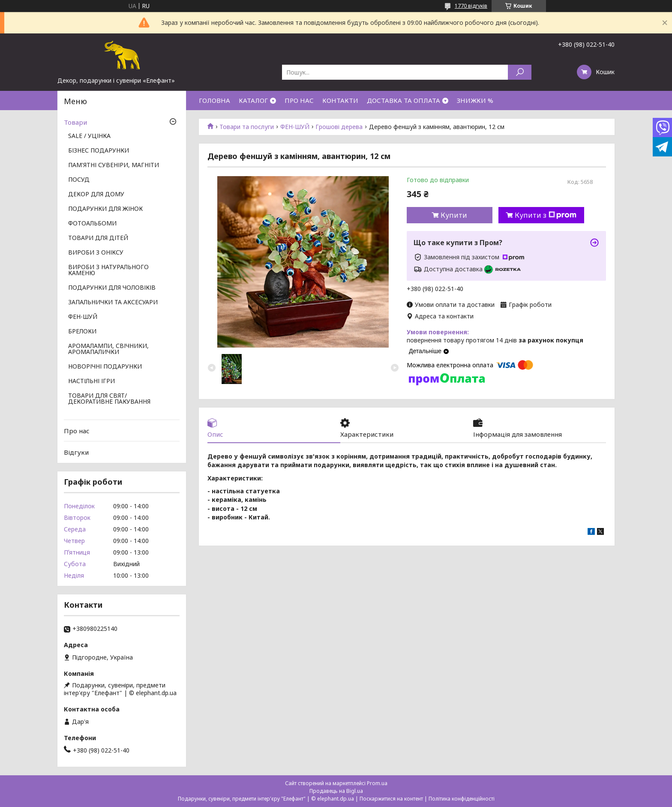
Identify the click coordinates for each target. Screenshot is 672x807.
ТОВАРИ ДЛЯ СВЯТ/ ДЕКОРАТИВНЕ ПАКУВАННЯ (109, 399)
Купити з (546, 215)
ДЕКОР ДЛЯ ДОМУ (96, 195)
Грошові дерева (339, 127)
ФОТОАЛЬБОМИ (92, 224)
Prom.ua (377, 783)
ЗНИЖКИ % (475, 100)
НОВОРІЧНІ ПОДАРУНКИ (105, 367)
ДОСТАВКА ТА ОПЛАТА (403, 100)
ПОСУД (79, 180)
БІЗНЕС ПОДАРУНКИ (99, 151)
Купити (454, 215)
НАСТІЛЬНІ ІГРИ (91, 381)
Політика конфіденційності (462, 799)
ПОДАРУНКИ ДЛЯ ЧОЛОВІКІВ (112, 288)
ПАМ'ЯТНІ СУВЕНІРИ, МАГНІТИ (114, 165)
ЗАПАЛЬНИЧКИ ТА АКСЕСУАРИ (113, 303)
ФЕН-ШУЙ (295, 127)
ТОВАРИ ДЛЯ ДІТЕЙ (98, 238)
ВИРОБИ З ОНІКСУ (96, 253)
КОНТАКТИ (340, 100)
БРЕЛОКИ (82, 332)
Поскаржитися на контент (391, 799)
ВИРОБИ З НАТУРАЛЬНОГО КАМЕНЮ (108, 270)
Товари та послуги (247, 127)
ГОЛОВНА (214, 100)
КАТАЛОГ (253, 100)
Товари (75, 122)
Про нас (77, 431)
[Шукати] (520, 72)
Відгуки (76, 452)
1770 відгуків (471, 6)
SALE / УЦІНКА (89, 136)
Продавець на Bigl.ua (336, 791)
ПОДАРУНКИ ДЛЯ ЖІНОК (105, 209)
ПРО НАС (299, 100)
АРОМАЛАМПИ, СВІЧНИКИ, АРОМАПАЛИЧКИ (108, 349)
